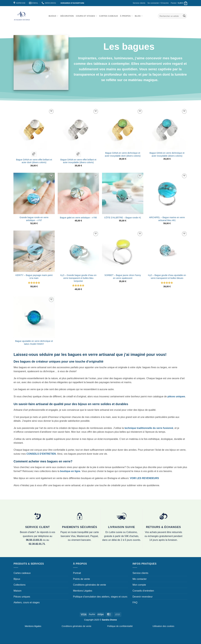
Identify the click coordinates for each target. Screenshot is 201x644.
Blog (139, 16)
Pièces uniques (22, 597)
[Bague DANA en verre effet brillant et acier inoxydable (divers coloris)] (78, 129)
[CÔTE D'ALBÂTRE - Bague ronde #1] (123, 193)
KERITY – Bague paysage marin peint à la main (34, 277)
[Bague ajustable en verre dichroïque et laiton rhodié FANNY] (34, 317)
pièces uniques (176, 396)
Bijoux (53, 16)
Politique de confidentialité (120, 626)
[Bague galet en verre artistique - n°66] (78, 193)
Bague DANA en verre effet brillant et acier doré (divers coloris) (34, 161)
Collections (20, 585)
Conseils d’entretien (143, 591)
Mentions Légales (83, 591)
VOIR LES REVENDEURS (144, 478)
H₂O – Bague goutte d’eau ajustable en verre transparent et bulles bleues (167, 277)
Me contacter (140, 579)
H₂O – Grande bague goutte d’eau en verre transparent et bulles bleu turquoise (78, 278)
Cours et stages (86, 16)
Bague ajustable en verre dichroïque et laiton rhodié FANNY (34, 343)
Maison (18, 591)
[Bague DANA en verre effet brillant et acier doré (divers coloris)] (34, 129)
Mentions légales (33, 626)
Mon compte (139, 585)
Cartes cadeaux (109, 16)
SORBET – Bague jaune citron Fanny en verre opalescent (123, 277)
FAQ (135, 602)
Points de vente (81, 579)
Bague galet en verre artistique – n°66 (78, 218)
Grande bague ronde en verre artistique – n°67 (34, 219)
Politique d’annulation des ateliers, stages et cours (100, 597)
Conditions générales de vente (90, 585)
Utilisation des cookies (163, 626)
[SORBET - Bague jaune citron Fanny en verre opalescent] (123, 251)
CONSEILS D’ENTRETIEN (41, 454)
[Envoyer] (184, 16)
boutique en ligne (70, 471)
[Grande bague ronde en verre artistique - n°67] (34, 193)
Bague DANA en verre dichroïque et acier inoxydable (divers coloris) (167, 154)
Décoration (67, 16)
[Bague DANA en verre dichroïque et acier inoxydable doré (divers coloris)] (123, 129)
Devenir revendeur (143, 597)
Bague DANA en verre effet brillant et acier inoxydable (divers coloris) (78, 161)
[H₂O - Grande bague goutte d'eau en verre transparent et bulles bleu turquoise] (78, 251)
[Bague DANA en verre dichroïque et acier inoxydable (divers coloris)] (167, 129)
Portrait (77, 573)
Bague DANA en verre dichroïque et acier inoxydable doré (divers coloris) (123, 154)
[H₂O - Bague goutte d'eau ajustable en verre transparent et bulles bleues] (167, 251)
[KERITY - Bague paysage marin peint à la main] (34, 251)
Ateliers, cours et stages (27, 602)
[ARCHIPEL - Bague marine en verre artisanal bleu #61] (167, 193)
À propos (126, 16)
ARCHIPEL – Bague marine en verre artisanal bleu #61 (167, 219)
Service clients (139, 3)
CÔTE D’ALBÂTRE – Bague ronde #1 (123, 218)
